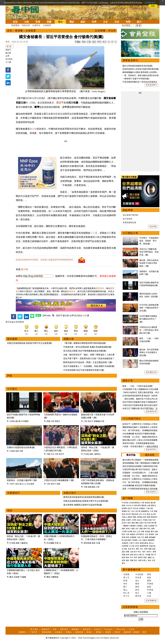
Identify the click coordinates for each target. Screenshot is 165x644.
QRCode (46, 316)
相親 (91, 454)
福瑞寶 (108, 632)
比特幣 (130, 532)
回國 (127, 552)
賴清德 (147, 503)
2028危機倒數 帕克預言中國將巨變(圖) (139, 434)
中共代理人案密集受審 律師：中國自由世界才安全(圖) (149, 308)
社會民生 (36, 25)
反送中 (124, 523)
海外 (144, 552)
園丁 (125, 587)
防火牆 (124, 540)
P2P (143, 537)
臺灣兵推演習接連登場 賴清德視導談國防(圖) (84, 497)
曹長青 (138, 596)
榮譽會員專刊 (130, 60)
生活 (117, 22)
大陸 (26, 22)
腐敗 (137, 523)
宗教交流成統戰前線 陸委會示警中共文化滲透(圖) (29, 343)
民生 (140, 552)
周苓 (125, 584)
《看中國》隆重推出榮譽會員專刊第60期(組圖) (85, 343)
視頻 (10, 511)
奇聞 (128, 22)
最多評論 (131, 455)
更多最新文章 (151, 411)
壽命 (149, 560)
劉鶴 (123, 520)
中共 (52, 454)
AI (60, 543)
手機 (131, 560)
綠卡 (135, 552)
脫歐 (133, 529)
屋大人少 (23, 484)
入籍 (131, 552)
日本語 (132, 629)
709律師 (134, 540)
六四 (152, 511)
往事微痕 (132, 526)
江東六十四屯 (134, 543)
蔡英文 (142, 534)
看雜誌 (69, 632)
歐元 (135, 532)
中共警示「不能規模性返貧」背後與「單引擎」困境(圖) (149, 241)
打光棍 (86, 454)
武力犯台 (9, 59)
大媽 (156, 534)
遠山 (137, 581)
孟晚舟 (130, 517)
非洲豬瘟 (133, 537)
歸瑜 (149, 577)
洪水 (133, 511)
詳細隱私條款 (150, 3)
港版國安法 (145, 511)
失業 (57, 543)
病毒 (123, 505)
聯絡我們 (46, 629)
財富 (123, 534)
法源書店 (59, 632)
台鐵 (149, 505)
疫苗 (123, 514)
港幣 (143, 532)
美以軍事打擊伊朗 (130, 215)
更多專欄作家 (151, 600)
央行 (137, 529)
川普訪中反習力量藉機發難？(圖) (59, 480)
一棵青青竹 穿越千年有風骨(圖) (136, 79)
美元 (149, 529)
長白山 (151, 543)
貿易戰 (124, 508)
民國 (123, 555)
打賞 (89, 42)
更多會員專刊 (151, 85)
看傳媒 (99, 632)
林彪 (123, 557)
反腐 (141, 523)
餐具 (11, 577)
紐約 (83, 22)
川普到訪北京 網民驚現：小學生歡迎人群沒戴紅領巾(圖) (149, 330)
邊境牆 (140, 517)
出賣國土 (142, 508)
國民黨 (144, 505)
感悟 (127, 560)
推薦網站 (22, 632)
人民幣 (124, 532)
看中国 (27, 12)
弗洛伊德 (135, 514)
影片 (139, 22)
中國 (48, 454)
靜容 (137, 590)
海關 (150, 549)
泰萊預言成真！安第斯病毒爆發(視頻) (138, 443)
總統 (94, 487)
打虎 (145, 523)
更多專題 (153, 227)
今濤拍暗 (139, 574)
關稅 (135, 517)
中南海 (145, 520)
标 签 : (10, 46)
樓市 (152, 532)
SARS (137, 546)
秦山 (125, 590)
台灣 (7, 56)
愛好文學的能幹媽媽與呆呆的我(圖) (137, 66)
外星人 (145, 560)
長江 (129, 511)
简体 (84, 42)
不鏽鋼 (23, 577)
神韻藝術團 (46, 632)
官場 (38, 22)
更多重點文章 (151, 372)
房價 (123, 537)
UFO (140, 514)
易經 (145, 557)
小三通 (8, 62)
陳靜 (137, 584)
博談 (72, 22)
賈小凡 (126, 577)
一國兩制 (125, 526)
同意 (153, 6)
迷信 (17, 484)
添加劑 (17, 577)
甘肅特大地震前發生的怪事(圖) (21, 447)
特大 (105, 42)
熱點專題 (128, 210)
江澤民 (134, 520)
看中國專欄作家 (132, 570)
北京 (147, 534)
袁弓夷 (138, 511)
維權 (129, 540)
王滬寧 (128, 520)
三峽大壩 (149, 508)
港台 (60, 22)
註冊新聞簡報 (130, 607)
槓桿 (145, 529)
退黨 (156, 511)
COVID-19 (130, 505)
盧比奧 (18, 421)
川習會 (12, 421)
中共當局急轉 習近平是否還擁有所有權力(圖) (84, 370)
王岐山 (124, 517)
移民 (138, 549)
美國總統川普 (99, 421)
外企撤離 (50, 543)
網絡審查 (151, 540)
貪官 (129, 523)
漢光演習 (137, 505)
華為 (148, 514)
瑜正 (137, 593)
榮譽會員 (100, 288)
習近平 (8, 50)
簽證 (123, 552)
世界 (94, 22)
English (97, 629)
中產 (127, 534)
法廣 (145, 526)
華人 (134, 549)
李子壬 (126, 596)
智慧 (123, 560)
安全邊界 (31, 484)
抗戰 (131, 555)
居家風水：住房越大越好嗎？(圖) (22, 480)
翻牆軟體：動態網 (132, 632)
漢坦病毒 (87, 543)
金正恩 (153, 514)
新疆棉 (124, 511)
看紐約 (89, 632)
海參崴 (132, 534)
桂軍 (127, 555)
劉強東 (151, 534)
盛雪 (137, 587)
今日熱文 (12, 389)
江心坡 (132, 546)
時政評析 (26, 25)
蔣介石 (142, 555)
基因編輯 (152, 537)
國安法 (154, 505)
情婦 (133, 523)
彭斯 (144, 517)
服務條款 (75, 629)
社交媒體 (151, 526)
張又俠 (136, 508)
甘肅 (21, 451)
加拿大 (128, 529)
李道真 (138, 577)
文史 (105, 22)
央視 (130, 549)
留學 (146, 549)
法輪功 (145, 540)
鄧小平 (154, 555)
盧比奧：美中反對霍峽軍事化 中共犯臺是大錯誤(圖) (149, 352)
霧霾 (147, 537)
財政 (156, 532)
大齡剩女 (97, 454)
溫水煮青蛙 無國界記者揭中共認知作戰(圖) (83, 505)
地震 (17, 451)
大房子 (12, 484)
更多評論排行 (151, 492)
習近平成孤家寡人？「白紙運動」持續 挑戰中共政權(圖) (89, 366)
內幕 (150, 520)
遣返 (154, 549)
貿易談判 (154, 517)
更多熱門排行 (151, 449)
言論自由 (152, 546)
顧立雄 (8, 53)
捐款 (55, 629)
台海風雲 (47, 25)
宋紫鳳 (126, 574)
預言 (136, 560)
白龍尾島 (125, 546)
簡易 (149, 574)
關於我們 (64, 629)
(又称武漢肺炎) (135, 503)
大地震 (12, 451)
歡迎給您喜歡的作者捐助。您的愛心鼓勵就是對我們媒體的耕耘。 (46, 260)
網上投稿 (34, 629)
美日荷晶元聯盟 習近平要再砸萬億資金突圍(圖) (85, 351)
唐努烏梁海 (144, 543)
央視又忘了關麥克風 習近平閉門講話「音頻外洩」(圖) (149, 252)
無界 (145, 632)
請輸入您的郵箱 (141, 612)
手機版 (78, 42)
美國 (49, 22)
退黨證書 (79, 632)
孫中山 (136, 555)
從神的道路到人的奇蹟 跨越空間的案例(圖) (141, 69)
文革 (153, 560)
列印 (99, 42)
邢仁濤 (126, 593)
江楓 (149, 593)
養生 (123, 563)
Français (108, 629)
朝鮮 (123, 529)
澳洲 (154, 552)
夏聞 (149, 581)
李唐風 (150, 584)
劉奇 (127, 557)
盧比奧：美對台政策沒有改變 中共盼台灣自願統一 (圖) (149, 263)
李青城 (150, 590)
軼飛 (125, 581)
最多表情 (150, 455)
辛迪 (149, 596)
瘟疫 (94, 543)
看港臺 (19, 31)
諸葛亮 (140, 557)
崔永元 (140, 520)
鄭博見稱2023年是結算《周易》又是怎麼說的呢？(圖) (88, 362)
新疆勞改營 (144, 546)
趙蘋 (149, 587)
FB (156, 526)
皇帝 (135, 557)
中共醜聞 (25, 421)
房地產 (147, 532)
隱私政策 (87, 629)
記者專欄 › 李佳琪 (105, 31)
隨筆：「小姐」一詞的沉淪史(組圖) (137, 386)
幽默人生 (151, 557)
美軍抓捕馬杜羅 (129, 222)
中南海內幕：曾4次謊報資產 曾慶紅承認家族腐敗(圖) (87, 347)
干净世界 (33, 632)
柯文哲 (128, 514)
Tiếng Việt (121, 629)
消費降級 (55, 577)
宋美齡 (148, 555)
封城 (98, 543)
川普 (52, 421)
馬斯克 (57, 421)
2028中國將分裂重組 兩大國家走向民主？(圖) (148, 319)
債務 (141, 529)
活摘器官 (125, 543)
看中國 (25, 269)
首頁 (15, 22)
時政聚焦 (15, 25)
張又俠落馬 (127, 219)
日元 (139, 532)
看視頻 (117, 632)
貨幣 (153, 529)
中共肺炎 (125, 503)
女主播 (125, 549)
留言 (94, 42)
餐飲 (48, 577)
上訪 (140, 540)
